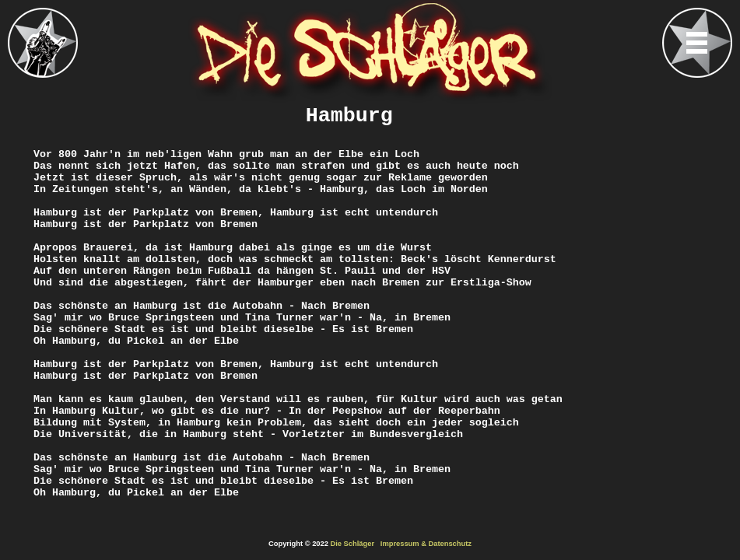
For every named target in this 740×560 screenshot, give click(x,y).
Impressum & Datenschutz (426, 544)
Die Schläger (353, 544)
